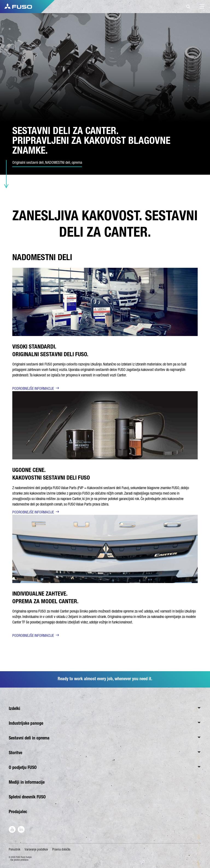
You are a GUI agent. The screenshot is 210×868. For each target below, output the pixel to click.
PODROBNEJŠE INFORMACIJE (33, 388)
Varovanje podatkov (36, 849)
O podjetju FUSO (23, 767)
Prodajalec (18, 812)
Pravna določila (61, 849)
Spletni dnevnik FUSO (27, 797)
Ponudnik (14, 849)
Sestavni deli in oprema (29, 738)
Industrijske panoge (26, 723)
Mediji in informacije (27, 782)
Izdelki (14, 708)
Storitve (15, 753)
